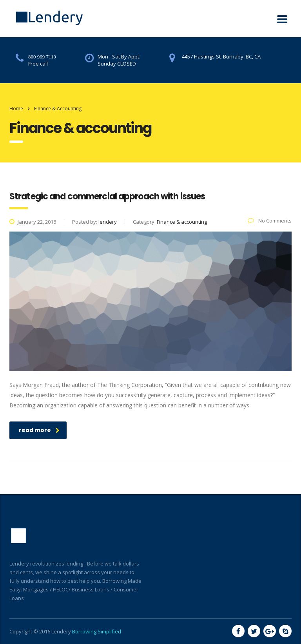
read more (39, 430)
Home (16, 109)
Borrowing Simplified (97, 631)
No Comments (270, 221)
